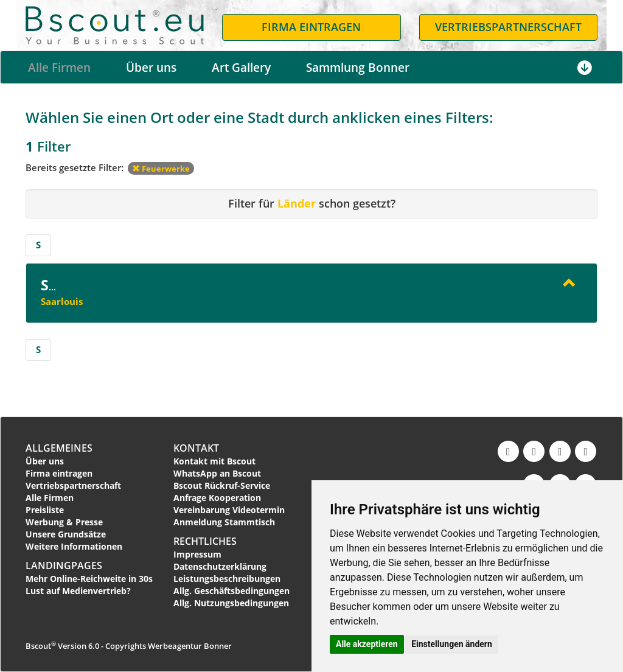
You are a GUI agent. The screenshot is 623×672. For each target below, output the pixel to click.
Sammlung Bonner (358, 68)
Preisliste (45, 510)
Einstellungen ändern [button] (452, 644)
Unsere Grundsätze (66, 534)
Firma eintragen (59, 473)
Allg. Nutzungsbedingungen (231, 603)
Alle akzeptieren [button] (367, 644)
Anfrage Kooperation (217, 498)
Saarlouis (62, 301)
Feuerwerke (161, 169)
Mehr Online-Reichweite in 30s (89, 579)
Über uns (151, 68)
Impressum (197, 554)
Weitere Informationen (74, 546)
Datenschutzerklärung (220, 566)
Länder (297, 203)
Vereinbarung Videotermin (229, 510)
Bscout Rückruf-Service (222, 485)
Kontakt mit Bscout (214, 461)
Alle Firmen (59, 68)
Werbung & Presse (64, 522)
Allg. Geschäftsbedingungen (231, 591)
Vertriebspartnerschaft (73, 485)
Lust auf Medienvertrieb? (78, 591)
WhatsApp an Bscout (217, 473)
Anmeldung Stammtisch (224, 522)
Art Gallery (241, 68)
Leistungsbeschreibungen (227, 579)
